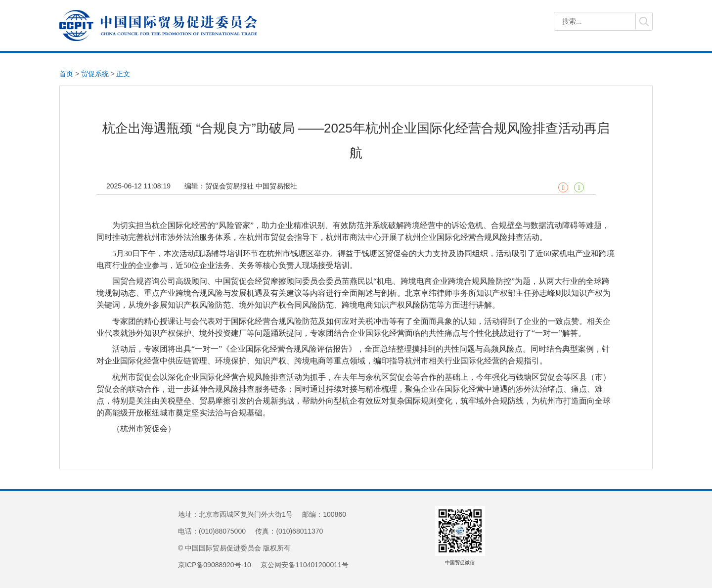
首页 (66, 74)
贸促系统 (95, 74)
